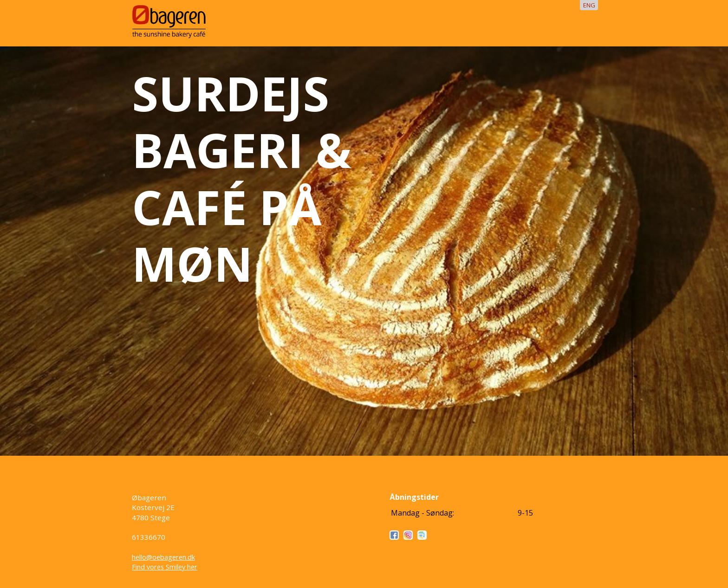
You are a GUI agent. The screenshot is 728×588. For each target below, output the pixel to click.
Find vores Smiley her (165, 567)
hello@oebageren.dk (163, 557)
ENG (589, 5)
